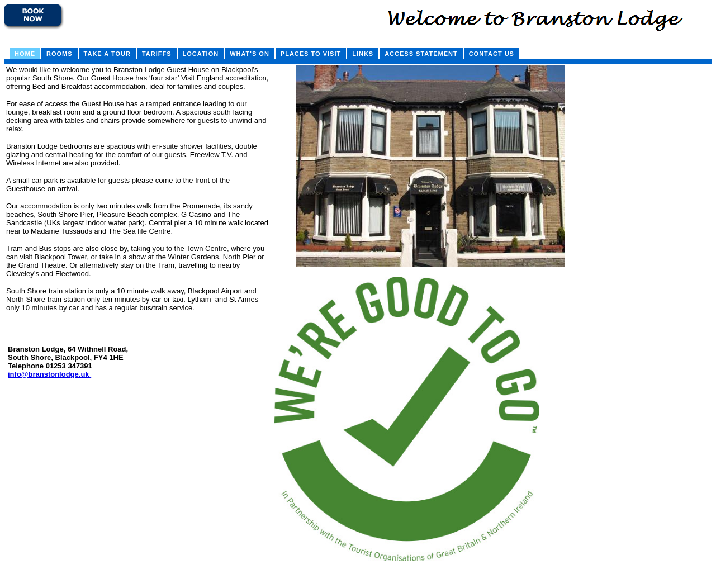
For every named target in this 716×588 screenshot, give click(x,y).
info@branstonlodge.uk (49, 374)
